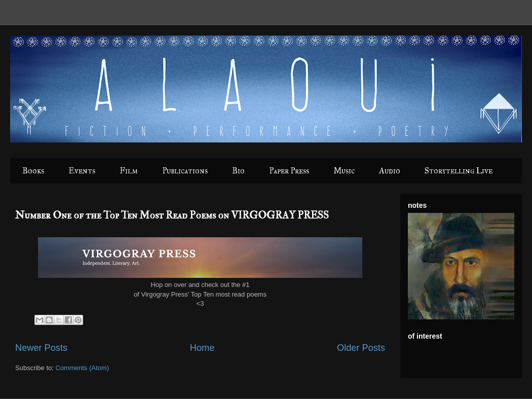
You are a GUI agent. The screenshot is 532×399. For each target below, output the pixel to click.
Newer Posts (41, 348)
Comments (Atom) (82, 368)
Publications (185, 171)
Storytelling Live (459, 171)
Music (344, 171)
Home (202, 348)
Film (129, 171)
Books (33, 171)
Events (82, 171)
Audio (390, 171)
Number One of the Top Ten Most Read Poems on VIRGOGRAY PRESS (172, 215)
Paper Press (289, 171)
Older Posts (361, 348)
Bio (238, 171)
